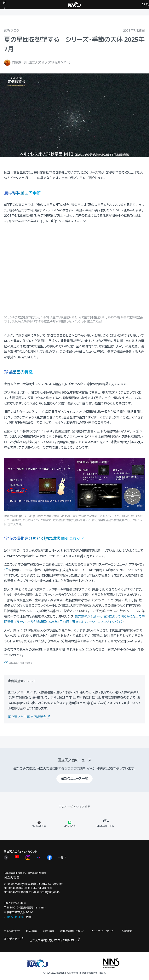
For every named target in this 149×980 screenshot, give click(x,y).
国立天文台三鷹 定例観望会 (29, 717)
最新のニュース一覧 (74, 779)
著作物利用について (72, 931)
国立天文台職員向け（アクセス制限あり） (55, 940)
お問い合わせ (12, 931)
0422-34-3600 (16, 917)
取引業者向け (14, 939)
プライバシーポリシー (103, 931)
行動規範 (127, 931)
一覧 (62, 857)
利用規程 (49, 931)
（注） (6, 662)
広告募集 (32, 931)
